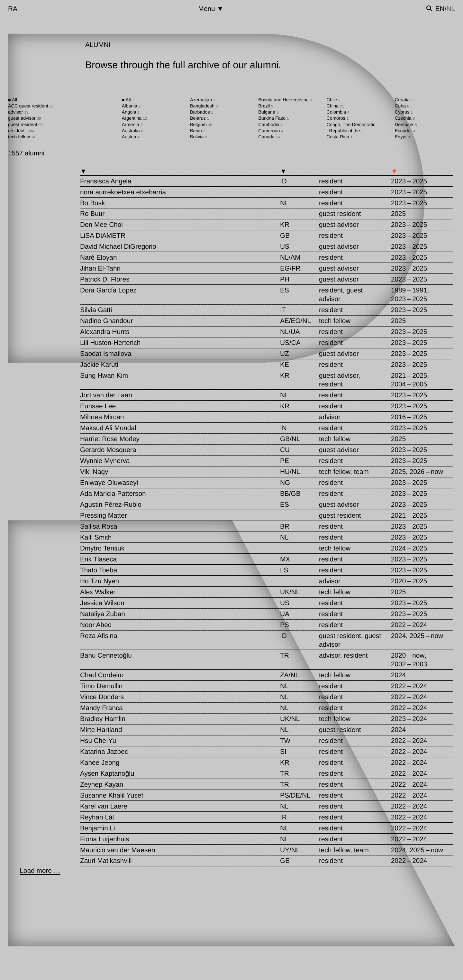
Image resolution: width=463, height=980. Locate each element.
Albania (131, 106)
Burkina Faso (273, 118)
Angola (131, 112)
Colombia (338, 112)
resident (21, 131)
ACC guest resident (31, 106)
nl (451, 9)
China (335, 106)
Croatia (404, 100)
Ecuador (405, 131)
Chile (334, 100)
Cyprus (404, 112)
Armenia (132, 125)
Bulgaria (268, 112)
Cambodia (270, 125)
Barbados (202, 112)
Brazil (266, 106)
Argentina (134, 118)
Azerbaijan (203, 100)
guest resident (25, 125)
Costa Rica (340, 137)
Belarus (200, 118)
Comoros (338, 118)
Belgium (201, 125)
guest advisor (24, 118)
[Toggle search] (429, 8)
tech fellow (22, 137)
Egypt (402, 137)
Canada (269, 137)
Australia (132, 131)
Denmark (406, 125)
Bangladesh (204, 106)
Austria (131, 137)
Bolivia (199, 137)
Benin (198, 131)
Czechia (405, 118)
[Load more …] (40, 871)
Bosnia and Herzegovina (285, 100)
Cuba (402, 106)
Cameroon (271, 131)
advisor (18, 112)
